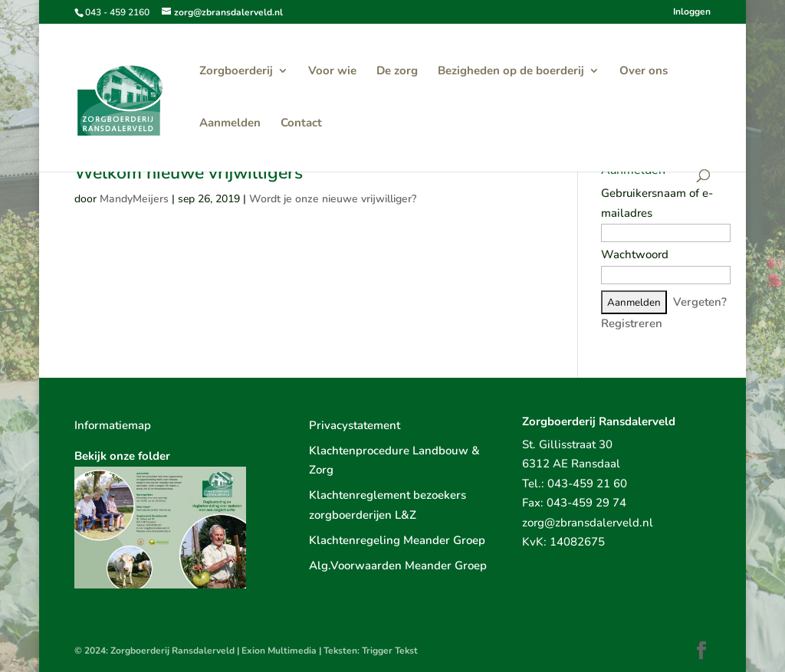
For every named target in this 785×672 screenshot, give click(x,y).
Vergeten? (700, 302)
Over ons (644, 72)
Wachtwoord (635, 254)
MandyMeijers (134, 199)
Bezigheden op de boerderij (511, 72)
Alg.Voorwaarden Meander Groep (398, 565)
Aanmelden (230, 124)
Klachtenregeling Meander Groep (397, 540)
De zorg (397, 72)
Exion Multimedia (279, 651)
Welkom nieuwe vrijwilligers (189, 173)
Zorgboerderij (236, 72)
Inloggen (692, 12)
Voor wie (332, 72)
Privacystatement (355, 425)
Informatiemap (113, 425)
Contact (301, 124)
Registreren (632, 323)
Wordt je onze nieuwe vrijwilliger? (333, 199)
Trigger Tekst (390, 651)
